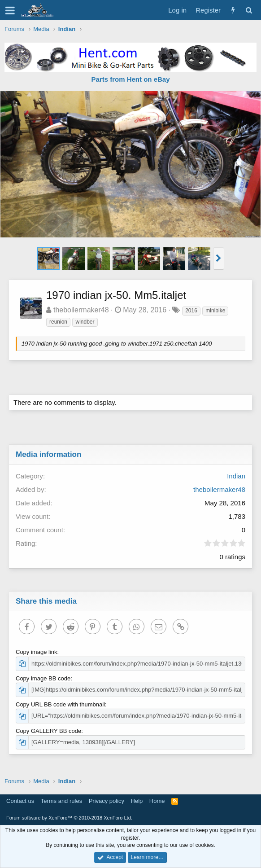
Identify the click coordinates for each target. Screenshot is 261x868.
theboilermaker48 (81, 310)
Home (157, 801)
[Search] (249, 10)
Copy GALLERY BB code (48, 731)
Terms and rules (61, 801)
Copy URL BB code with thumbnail (60, 704)
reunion (58, 322)
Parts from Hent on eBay (130, 79)
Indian (236, 476)
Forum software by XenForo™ (69, 818)
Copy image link (37, 652)
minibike (215, 311)
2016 (191, 311)
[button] (10, 10)
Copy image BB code (43, 678)
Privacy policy (107, 801)
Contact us (20, 801)
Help (137, 801)
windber (85, 322)
